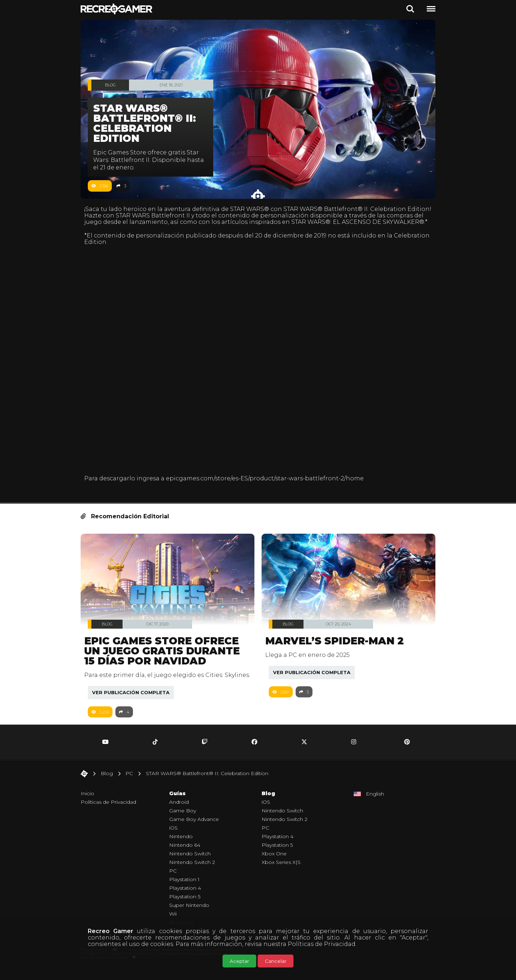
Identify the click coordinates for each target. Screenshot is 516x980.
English (375, 804)
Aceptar (239, 961)
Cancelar (276, 961)
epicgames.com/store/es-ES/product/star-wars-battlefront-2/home (268, 481)
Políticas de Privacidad (322, 944)
